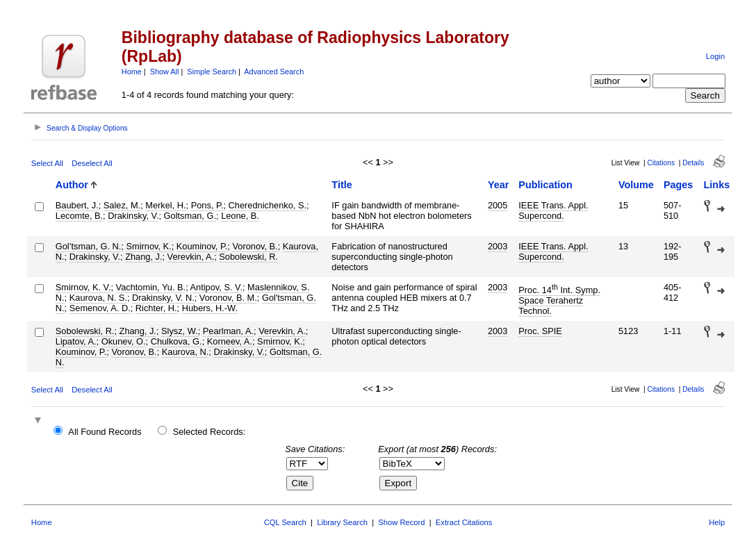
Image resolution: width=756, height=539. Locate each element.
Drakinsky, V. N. (163, 298)
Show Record (401, 522)
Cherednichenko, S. (268, 205)
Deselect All (92, 163)
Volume (636, 185)
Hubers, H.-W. (210, 308)
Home (132, 72)
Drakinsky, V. (133, 216)
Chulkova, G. (176, 341)
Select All (47, 163)
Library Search (342, 522)
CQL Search (285, 522)
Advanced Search (274, 72)
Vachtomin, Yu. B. (151, 287)
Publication (545, 185)
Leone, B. (240, 216)
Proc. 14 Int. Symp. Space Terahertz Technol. (559, 300)
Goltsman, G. (190, 216)
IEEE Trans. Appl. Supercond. (553, 210)
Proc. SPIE (540, 331)
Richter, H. (156, 308)
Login (715, 56)
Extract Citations (464, 522)
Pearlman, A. (228, 331)
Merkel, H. (165, 205)
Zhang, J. (143, 257)
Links (717, 185)
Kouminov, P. (202, 246)
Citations (661, 163)
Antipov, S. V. (216, 287)
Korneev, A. (230, 341)
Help (717, 522)
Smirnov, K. (149, 246)
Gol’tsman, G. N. (89, 246)
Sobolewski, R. (248, 257)
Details (693, 163)
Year (498, 185)
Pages (678, 185)
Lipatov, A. (76, 341)
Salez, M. (122, 205)
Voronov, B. (255, 246)
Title (342, 185)
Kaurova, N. (186, 352)
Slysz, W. (180, 331)
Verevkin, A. (191, 257)
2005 (498, 205)
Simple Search (212, 72)
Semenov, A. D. (100, 308)
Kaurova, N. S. (98, 298)
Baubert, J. (77, 205)
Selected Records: (209, 432)
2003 (498, 246)
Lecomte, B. (79, 216)
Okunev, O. (124, 341)
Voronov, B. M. (228, 298)
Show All (165, 72)
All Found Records (105, 432)
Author (72, 185)
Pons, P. (207, 205)
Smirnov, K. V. (83, 287)
